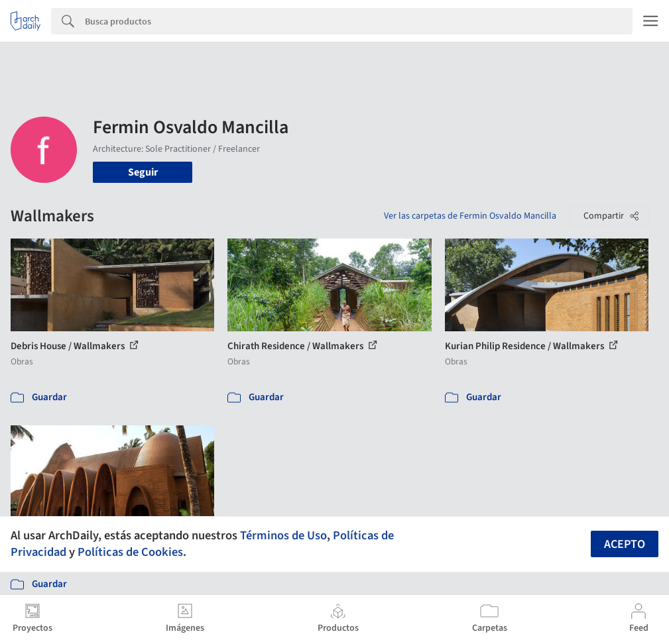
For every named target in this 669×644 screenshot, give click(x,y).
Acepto (625, 544)
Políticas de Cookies (130, 552)
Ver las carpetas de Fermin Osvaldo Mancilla (470, 216)
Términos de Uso (283, 535)
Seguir (143, 172)
